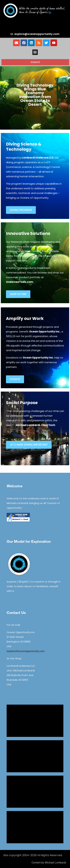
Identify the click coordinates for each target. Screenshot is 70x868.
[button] (35, 52)
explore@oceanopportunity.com (26, 651)
